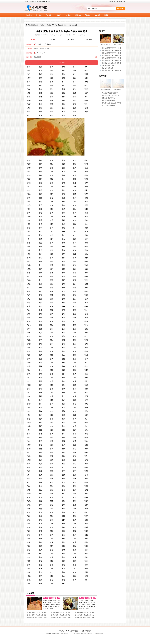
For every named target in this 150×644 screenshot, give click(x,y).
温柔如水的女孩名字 (108, 105)
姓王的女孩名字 (118, 45)
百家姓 (106, 15)
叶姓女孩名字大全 (107, 68)
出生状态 (29, 44)
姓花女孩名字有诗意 (108, 98)
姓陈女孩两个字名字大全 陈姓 (85, 613)
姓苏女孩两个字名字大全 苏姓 (61, 613)
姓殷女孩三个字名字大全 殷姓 (111, 71)
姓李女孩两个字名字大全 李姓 (37, 613)
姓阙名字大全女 (118, 89)
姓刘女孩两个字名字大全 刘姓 (85, 615)
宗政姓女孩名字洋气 (108, 66)
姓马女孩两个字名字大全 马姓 (85, 618)
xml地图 (82, 631)
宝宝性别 (29, 53)
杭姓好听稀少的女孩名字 (110, 93)
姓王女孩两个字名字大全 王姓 (61, 615)
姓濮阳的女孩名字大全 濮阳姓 (111, 63)
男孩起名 (48, 15)
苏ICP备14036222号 (53, 634)
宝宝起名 (39, 15)
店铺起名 (88, 15)
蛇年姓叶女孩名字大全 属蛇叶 (111, 103)
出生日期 (29, 57)
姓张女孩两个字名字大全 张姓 (37, 615)
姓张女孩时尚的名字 (108, 100)
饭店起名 (97, 15)
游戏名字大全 (114, 2)
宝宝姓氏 (29, 49)
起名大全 (122, 2)
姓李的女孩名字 (106, 45)
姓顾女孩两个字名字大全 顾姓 (61, 618)
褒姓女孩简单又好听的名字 (110, 95)
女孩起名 (58, 15)
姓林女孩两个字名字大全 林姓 (37, 618)
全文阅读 (50, 609)
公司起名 (78, 15)
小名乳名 (68, 15)
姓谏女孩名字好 (106, 89)
